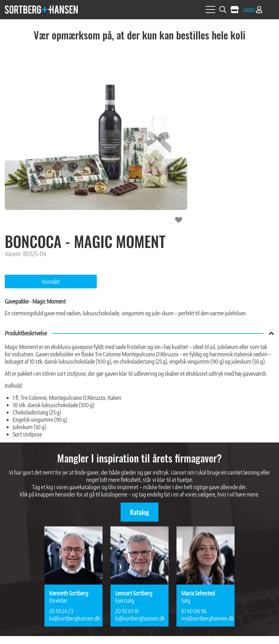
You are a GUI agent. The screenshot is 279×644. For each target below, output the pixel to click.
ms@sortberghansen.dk (206, 618)
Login (253, 9)
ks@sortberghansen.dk (73, 618)
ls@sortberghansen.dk (139, 618)
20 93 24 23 (61, 611)
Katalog (139, 512)
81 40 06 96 (194, 611)
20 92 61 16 (127, 611)
